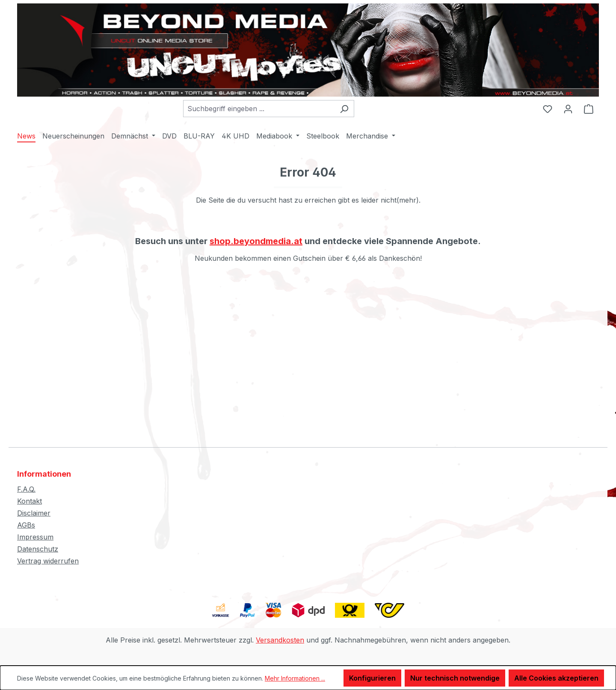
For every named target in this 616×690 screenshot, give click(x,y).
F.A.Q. (26, 489)
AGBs (26, 525)
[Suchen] (344, 109)
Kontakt (30, 501)
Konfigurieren (372, 678)
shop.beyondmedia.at (256, 241)
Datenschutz (38, 549)
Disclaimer (34, 513)
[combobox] (259, 109)
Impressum (35, 537)
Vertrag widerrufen (48, 561)
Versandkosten (280, 640)
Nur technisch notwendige (455, 678)
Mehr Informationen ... (295, 678)
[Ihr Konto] (568, 109)
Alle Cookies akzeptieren (556, 678)
